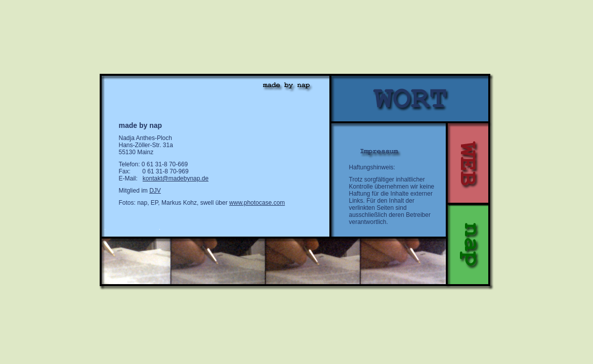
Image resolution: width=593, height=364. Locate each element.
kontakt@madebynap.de (176, 178)
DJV (155, 191)
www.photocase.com (257, 203)
